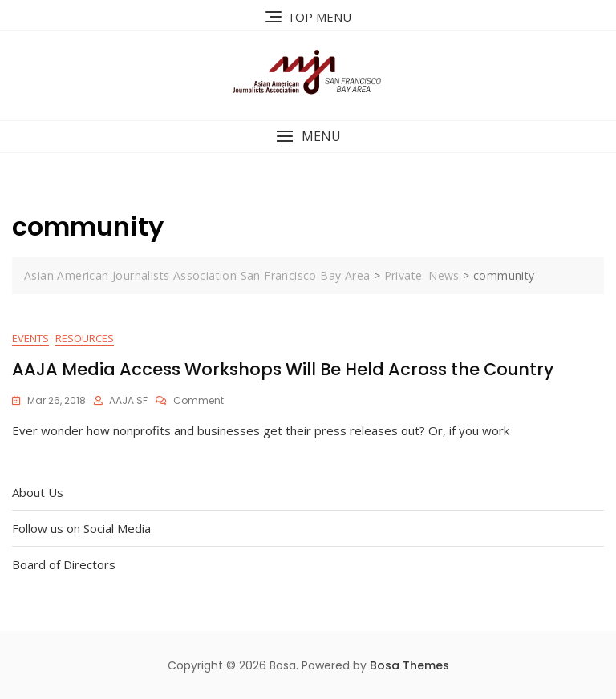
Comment (199, 400)
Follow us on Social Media (81, 528)
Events (30, 338)
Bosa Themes (409, 665)
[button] (308, 137)
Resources (85, 338)
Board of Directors (64, 564)
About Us (38, 492)
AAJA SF (128, 400)
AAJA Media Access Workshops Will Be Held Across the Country (283, 369)
